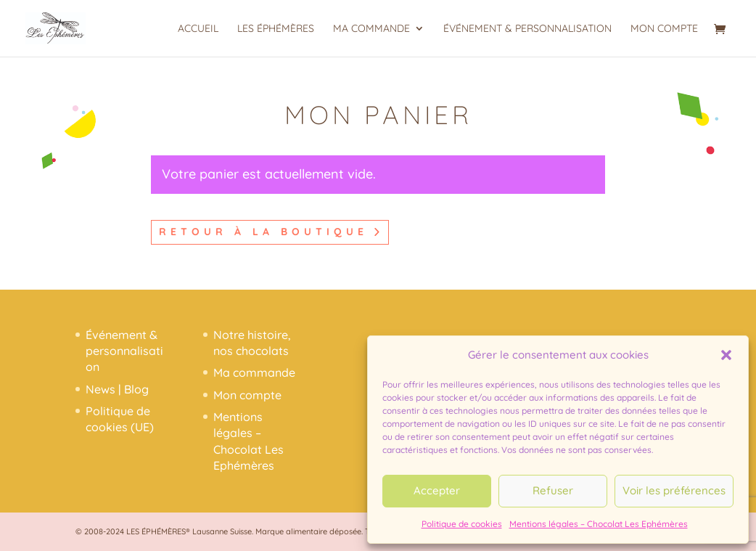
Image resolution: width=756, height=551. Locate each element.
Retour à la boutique (263, 232)
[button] (726, 355)
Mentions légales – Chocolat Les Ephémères (599, 524)
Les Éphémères (276, 29)
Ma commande (371, 29)
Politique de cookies (462, 524)
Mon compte (664, 29)
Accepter (437, 490)
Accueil (198, 29)
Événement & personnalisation (527, 29)
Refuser (553, 490)
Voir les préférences (674, 490)
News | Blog (117, 389)
